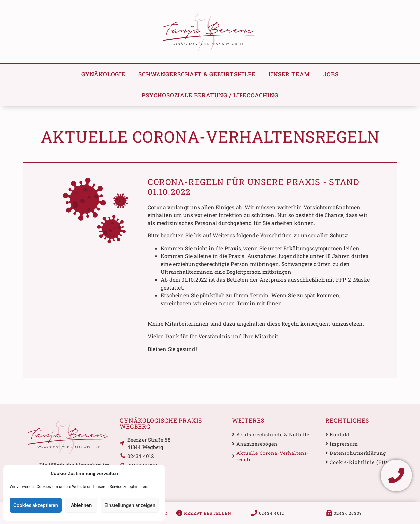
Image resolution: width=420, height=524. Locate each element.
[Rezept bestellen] (179, 513)
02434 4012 (272, 513)
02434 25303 (348, 513)
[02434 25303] (329, 513)
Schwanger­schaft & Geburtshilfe (197, 74)
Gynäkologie (103, 74)
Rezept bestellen (208, 513)
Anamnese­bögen (257, 444)
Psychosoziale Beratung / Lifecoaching (210, 95)
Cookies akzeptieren (36, 505)
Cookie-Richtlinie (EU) (359, 462)
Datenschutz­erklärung (358, 453)
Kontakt (340, 435)
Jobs (331, 74)
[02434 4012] (254, 513)
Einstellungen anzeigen (130, 505)
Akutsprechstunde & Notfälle (273, 435)
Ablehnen (81, 505)
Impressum (344, 444)
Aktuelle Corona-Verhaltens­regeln (273, 456)
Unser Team (289, 74)
